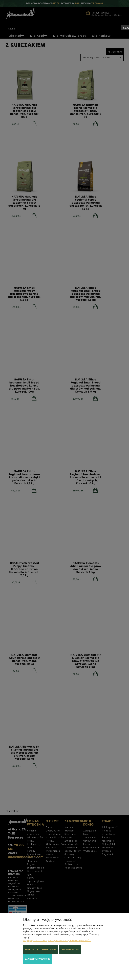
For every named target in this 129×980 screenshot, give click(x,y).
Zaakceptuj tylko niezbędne (41, 949)
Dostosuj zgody (70, 949)
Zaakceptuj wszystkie (38, 959)
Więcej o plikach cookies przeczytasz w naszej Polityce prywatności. (57, 940)
